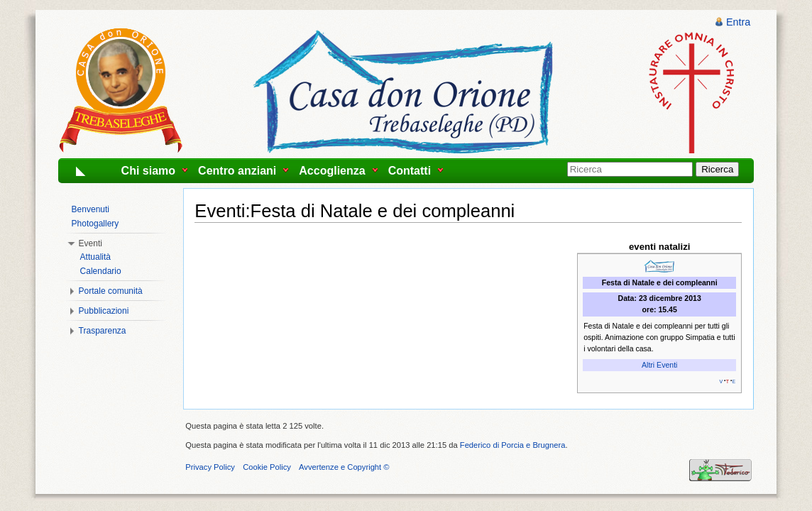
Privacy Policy (210, 467)
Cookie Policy (267, 467)
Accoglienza (332, 171)
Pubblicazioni (104, 311)
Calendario (101, 271)
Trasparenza (103, 331)
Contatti (410, 171)
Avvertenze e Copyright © (344, 467)
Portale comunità (111, 291)
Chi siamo (148, 171)
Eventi (90, 243)
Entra (738, 22)
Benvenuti (90, 209)
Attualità (95, 257)
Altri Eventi (659, 365)
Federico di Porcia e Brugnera (513, 445)
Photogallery (95, 224)
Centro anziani (237, 171)
